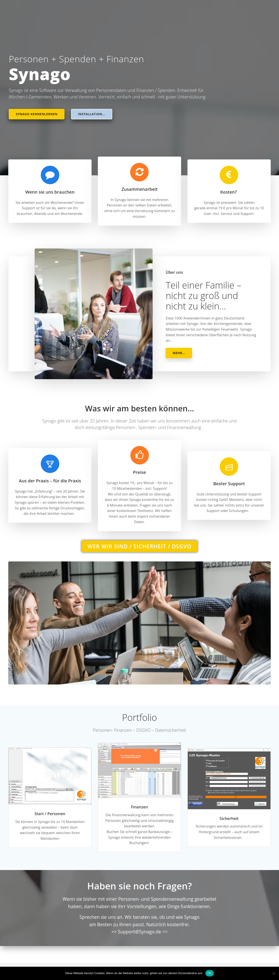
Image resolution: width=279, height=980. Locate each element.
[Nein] (274, 973)
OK (210, 973)
